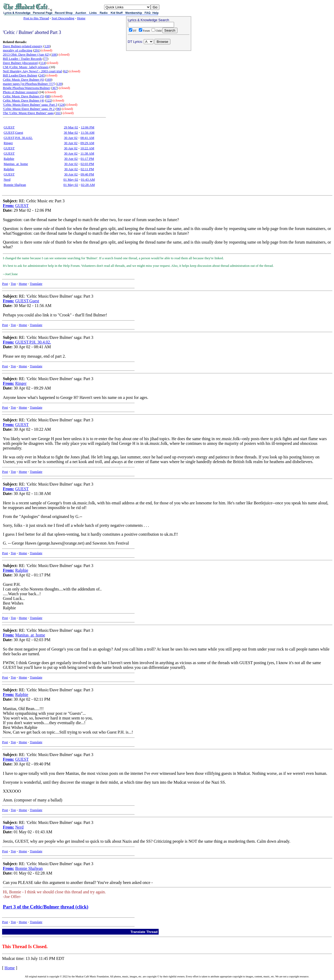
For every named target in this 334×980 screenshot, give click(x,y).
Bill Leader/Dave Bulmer (20, 75)
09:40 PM (87, 174)
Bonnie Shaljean (15, 185)
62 (66, 71)
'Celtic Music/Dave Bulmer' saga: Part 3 (30, 105)
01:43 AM (88, 179)
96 (58, 109)
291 (37, 50)
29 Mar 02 (71, 127)
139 (59, 84)
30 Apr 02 (71, 138)
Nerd (7, 179)
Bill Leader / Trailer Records (22, 59)
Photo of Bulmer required (20, 92)
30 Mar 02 (71, 132)
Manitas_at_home (16, 164)
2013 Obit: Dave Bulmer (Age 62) (26, 54)
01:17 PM (87, 159)
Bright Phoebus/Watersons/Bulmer (26, 88)
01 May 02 (71, 179)
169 (49, 79)
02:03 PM (87, 164)
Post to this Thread (36, 18)
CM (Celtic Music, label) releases (26, 67)
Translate (36, 284)
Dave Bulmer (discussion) (21, 63)
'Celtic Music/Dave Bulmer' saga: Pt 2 (29, 109)
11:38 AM (87, 153)
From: (8, 206)
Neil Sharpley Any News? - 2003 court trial (32, 71)
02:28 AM (88, 185)
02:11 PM (87, 169)
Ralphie (9, 159)
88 (48, 96)
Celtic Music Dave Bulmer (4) (23, 100)
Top (13, 284)
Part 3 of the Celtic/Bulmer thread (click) (46, 907)
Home (81, 18)
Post (5, 284)
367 (55, 88)
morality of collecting (18, 50)
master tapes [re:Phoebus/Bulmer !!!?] (29, 84)
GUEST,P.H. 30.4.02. (18, 138)
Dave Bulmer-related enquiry (23, 46)
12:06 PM (88, 127)
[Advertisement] (159, 86)
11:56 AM (88, 132)
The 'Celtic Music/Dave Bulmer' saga (28, 113)
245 (42, 75)
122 (49, 100)
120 (47, 46)
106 (54, 54)
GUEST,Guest (13, 132)
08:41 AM (87, 138)
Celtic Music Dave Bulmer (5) (23, 96)
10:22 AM (87, 148)
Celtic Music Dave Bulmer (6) (23, 79)
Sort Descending (63, 18)
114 (43, 63)
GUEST (9, 127)
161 (58, 113)
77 (46, 59)
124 (62, 105)
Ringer (8, 143)
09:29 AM (87, 143)
